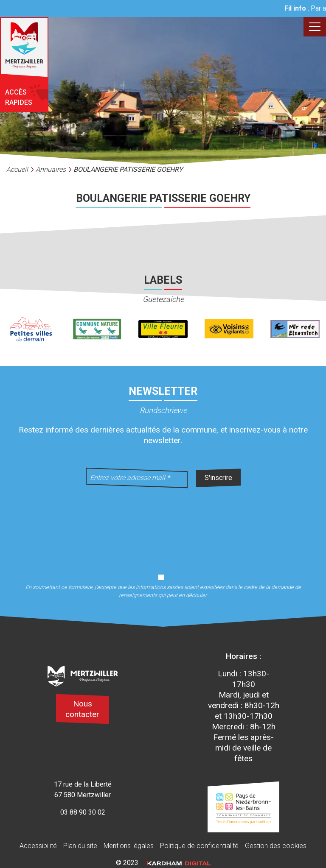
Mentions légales (129, 846)
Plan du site (80, 846)
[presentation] (163, 525)
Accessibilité (38, 846)
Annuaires (51, 169)
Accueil (17, 169)
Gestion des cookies (276, 846)
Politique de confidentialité (199, 846)
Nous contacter (82, 709)
